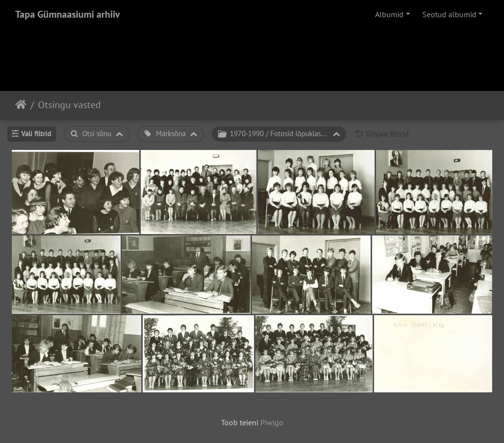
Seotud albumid (449, 14)
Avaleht (21, 105)
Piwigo (272, 422)
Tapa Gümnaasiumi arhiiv (68, 14)
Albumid (389, 14)
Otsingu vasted (69, 105)
